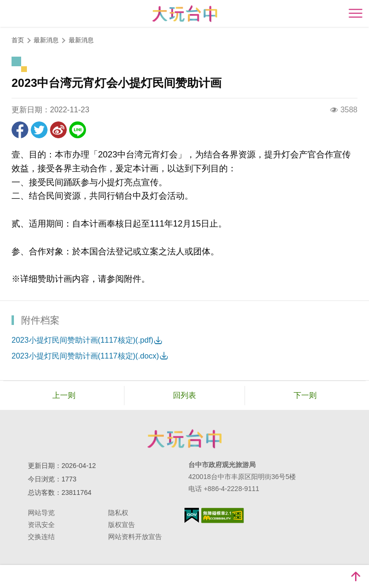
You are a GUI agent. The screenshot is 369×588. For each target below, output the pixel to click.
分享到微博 (58, 130)
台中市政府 (184, 439)
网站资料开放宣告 (135, 537)
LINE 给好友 (78, 130)
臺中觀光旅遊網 (185, 14)
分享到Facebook (20, 130)
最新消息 (81, 40)
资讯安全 (41, 525)
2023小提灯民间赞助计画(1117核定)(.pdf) (82, 340)
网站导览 (41, 513)
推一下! (39, 130)
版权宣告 (122, 525)
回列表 (184, 395)
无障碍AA (223, 516)
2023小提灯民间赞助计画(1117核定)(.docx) (85, 356)
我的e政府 (192, 515)
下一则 (305, 395)
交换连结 (41, 537)
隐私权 (118, 513)
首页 (18, 40)
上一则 (64, 395)
